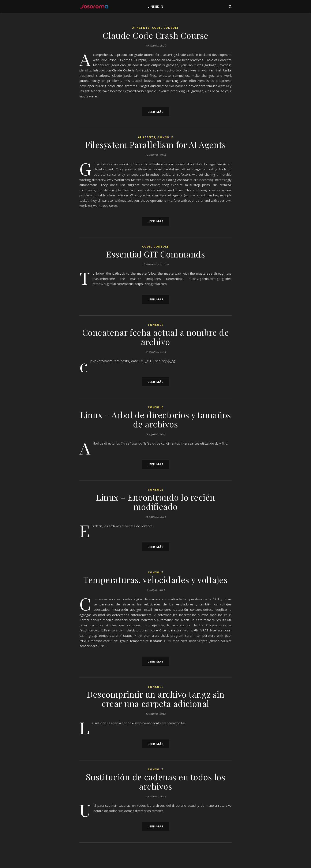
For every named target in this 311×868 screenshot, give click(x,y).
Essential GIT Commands (155, 254)
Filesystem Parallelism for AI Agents (155, 144)
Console (171, 28)
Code (157, 28)
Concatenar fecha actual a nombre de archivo (156, 337)
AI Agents (141, 28)
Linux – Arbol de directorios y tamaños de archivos (156, 419)
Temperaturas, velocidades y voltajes (155, 580)
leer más (156, 112)
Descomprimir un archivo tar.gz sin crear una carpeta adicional (155, 699)
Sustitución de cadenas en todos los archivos (156, 781)
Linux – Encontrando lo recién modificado (155, 502)
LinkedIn (155, 6)
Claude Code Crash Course (156, 35)
